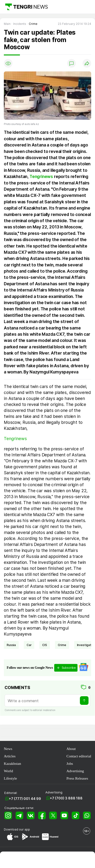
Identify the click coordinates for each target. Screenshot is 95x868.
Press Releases (77, 778)
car (29, 645)
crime (62, 645)
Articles (10, 756)
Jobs (70, 763)
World (8, 771)
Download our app (17, 829)
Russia (11, 645)
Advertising (75, 771)
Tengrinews (41, 176)
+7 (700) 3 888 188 (66, 798)
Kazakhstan (12, 763)
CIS (45, 645)
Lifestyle (10, 778)
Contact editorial (79, 756)
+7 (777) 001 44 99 (25, 799)
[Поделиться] (87, 63)
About (71, 749)
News (8, 749)
